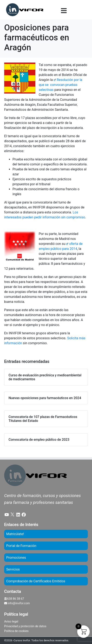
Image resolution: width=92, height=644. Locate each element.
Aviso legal (11, 621)
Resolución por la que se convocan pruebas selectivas (60, 85)
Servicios (13, 569)
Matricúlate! (15, 534)
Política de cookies (16, 631)
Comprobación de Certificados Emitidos (36, 581)
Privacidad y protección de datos (25, 626)
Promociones (16, 558)
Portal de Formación (21, 546)
